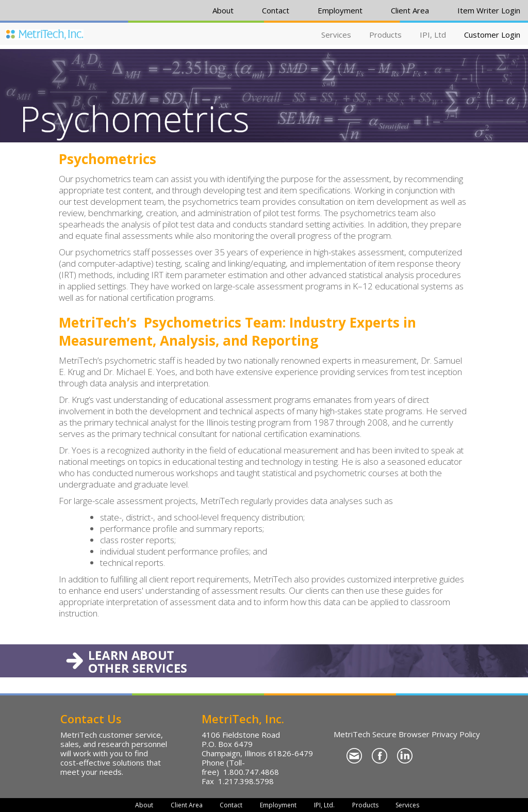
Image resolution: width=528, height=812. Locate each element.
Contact (276, 10)
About (223, 10)
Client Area (410, 10)
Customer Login (492, 35)
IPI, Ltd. (324, 805)
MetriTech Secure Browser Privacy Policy (407, 734)
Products (385, 35)
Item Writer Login (489, 10)
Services (336, 35)
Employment (340, 10)
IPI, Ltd (433, 35)
